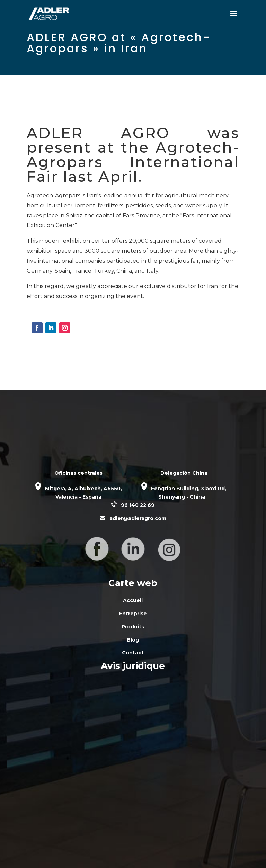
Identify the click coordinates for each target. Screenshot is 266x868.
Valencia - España (78, 497)
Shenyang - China (182, 497)
